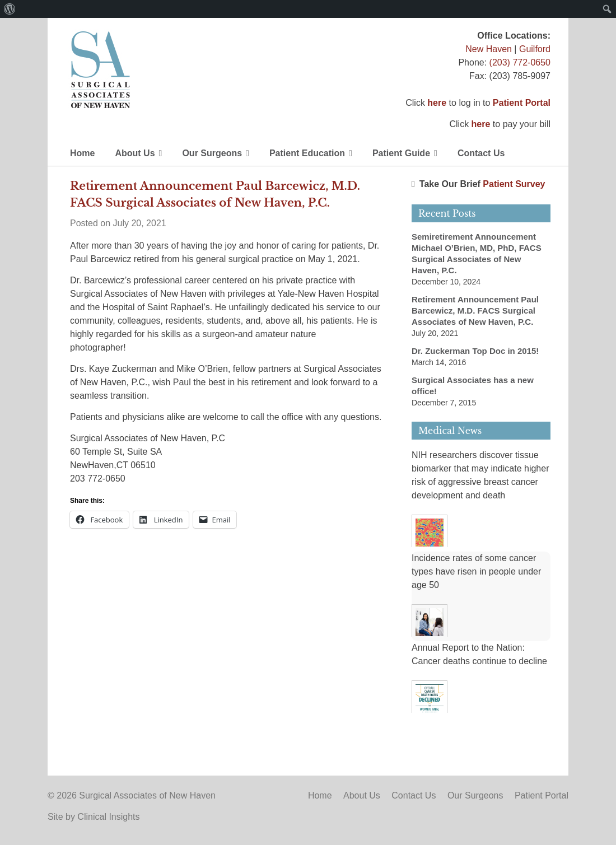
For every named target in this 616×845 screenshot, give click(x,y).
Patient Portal (522, 103)
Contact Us (481, 153)
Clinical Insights (108, 817)
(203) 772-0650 (520, 62)
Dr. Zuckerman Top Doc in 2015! (475, 351)
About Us (135, 153)
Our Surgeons (212, 153)
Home (82, 153)
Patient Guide (401, 153)
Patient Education (307, 153)
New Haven (489, 49)
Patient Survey (514, 184)
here (437, 103)
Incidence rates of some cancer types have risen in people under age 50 (476, 571)
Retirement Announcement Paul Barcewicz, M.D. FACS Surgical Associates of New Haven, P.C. (475, 311)
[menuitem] (10, 9)
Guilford (535, 49)
